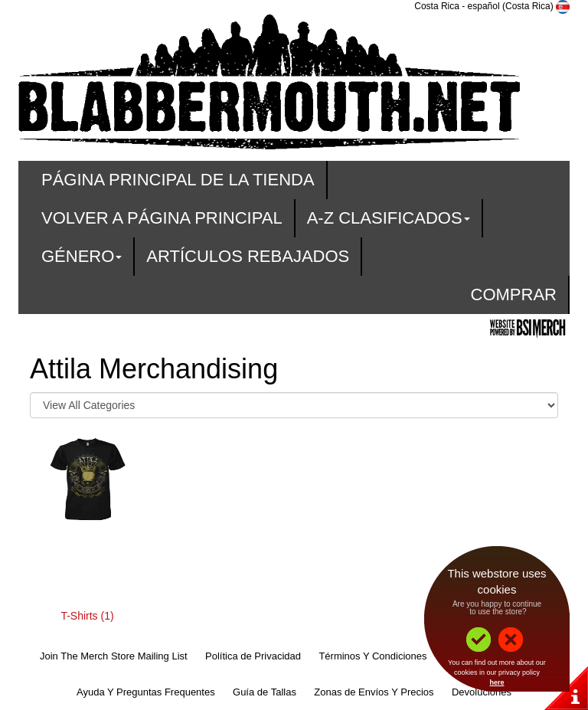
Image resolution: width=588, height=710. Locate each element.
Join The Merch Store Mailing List (114, 656)
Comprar (514, 294)
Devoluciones (482, 692)
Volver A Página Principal (162, 218)
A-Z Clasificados (389, 218)
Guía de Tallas (265, 692)
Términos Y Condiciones (372, 656)
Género (82, 256)
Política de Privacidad (253, 656)
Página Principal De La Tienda (178, 180)
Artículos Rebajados (248, 256)
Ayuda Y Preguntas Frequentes (146, 692)
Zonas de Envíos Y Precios (374, 692)
